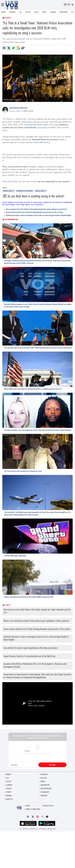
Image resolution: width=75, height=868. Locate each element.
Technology (45, 792)
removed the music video (36, 125)
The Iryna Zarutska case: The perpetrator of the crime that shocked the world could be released (38, 430)
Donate (3, 12)
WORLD (44, 12)
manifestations (25, 191)
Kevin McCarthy (42, 142)
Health (37, 12)
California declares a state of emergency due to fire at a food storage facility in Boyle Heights (38, 215)
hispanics (13, 12)
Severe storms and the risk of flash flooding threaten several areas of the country (34, 212)
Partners (44, 796)
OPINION (9, 796)
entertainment (46, 789)
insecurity (40, 191)
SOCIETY (9, 789)
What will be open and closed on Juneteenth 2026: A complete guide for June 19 (33, 389)
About (28, 806)
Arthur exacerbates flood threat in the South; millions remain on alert (29, 597)
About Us (9, 799)
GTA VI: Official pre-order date (15, 556)
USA (21, 12)
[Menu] (3, 5)
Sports (9, 792)
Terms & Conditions (33, 809)
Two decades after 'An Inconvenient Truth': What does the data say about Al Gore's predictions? (38, 348)
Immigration (64, 12)
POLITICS (28, 12)
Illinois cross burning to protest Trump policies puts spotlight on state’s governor (36, 621)
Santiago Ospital (19, 108)
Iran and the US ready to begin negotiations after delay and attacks (31, 648)
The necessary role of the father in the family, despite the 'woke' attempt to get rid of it (36, 209)
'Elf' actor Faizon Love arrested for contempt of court (23, 471)
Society (8, 18)
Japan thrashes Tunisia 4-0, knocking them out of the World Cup (29, 656)
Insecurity (9, 191)
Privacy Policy (48, 806)
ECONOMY (53, 12)
